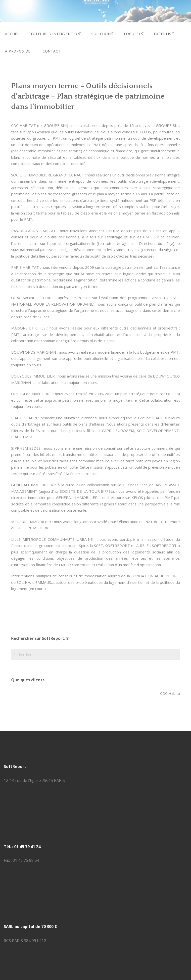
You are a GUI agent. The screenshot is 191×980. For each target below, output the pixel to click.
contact (88, 47)
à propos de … (54, 47)
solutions (108, 32)
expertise (15, 47)
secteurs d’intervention (56, 32)
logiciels (144, 32)
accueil (13, 32)
